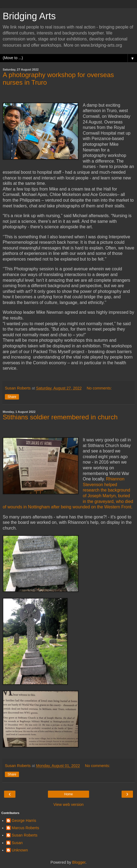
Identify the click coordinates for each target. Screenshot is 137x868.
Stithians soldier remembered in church (60, 417)
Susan (17, 843)
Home (68, 794)
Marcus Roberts (25, 828)
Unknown (20, 850)
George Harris (24, 821)
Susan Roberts (25, 835)
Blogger (79, 862)
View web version (68, 804)
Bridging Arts (29, 16)
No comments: (99, 388)
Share (12, 397)
